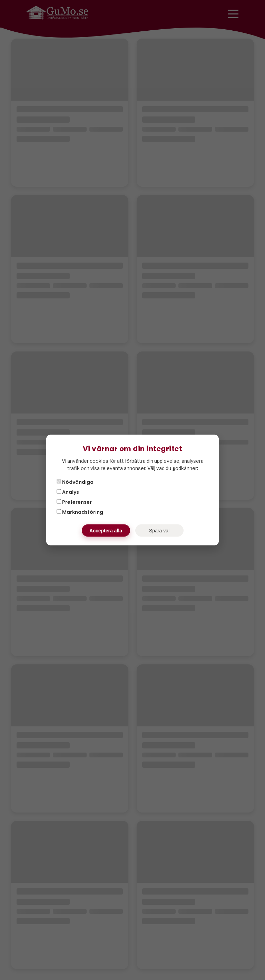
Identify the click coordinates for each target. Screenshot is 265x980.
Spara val (159, 531)
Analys (68, 492)
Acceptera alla (106, 531)
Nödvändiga (75, 482)
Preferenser (74, 502)
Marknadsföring (80, 512)
